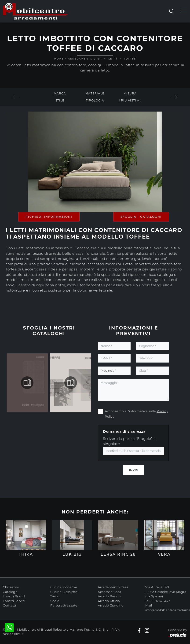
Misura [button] (130, 93)
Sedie (55, 601)
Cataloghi (11, 592)
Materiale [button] (95, 93)
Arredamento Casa (85, 59)
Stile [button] (60, 100)
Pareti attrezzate (64, 605)
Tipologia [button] (95, 100)
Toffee (130, 59)
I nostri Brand (14, 596)
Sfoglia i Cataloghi (141, 217)
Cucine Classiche (64, 592)
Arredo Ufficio (109, 601)
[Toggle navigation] (184, 11)
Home (59, 59)
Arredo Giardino (111, 605)
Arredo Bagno (109, 596)
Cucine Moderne (64, 587)
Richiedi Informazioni (49, 217)
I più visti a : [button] (130, 100)
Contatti (9, 605)
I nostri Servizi (14, 601)
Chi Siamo (11, 587)
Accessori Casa (110, 592)
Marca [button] (60, 93)
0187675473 (161, 601)
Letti (113, 59)
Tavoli (55, 596)
